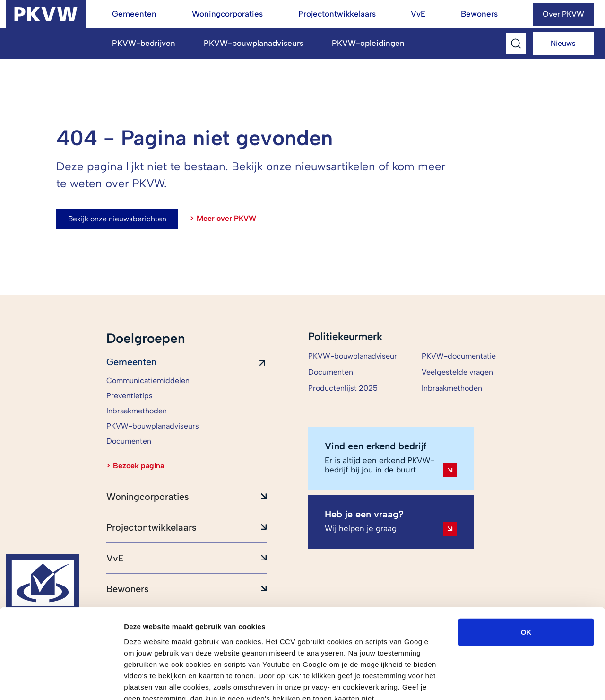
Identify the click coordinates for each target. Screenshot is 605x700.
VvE (418, 14)
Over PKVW (563, 14)
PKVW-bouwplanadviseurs (254, 43)
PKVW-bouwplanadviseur (353, 356)
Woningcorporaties (227, 14)
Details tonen (511, 681)
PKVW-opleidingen (368, 43)
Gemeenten (134, 14)
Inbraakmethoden (452, 388)
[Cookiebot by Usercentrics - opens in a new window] (61, 682)
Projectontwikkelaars (337, 14)
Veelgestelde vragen (457, 372)
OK (526, 577)
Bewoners (479, 14)
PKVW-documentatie (459, 356)
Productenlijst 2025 (343, 388)
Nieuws (563, 43)
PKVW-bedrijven (144, 43)
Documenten (331, 372)
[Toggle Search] (516, 44)
